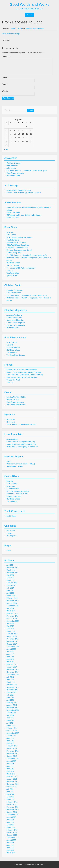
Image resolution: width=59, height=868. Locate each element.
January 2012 (12, 779)
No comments (39, 28)
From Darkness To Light (11, 34)
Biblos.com (11, 486)
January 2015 (12, 705)
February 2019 (12, 613)
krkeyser (29, 28)
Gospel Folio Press (14, 293)
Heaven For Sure (13, 400)
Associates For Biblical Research (19, 190)
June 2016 (10, 680)
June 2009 (10, 845)
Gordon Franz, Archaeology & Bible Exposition (24, 193)
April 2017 (10, 659)
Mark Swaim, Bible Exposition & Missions (22, 377)
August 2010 (11, 817)
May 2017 (10, 657)
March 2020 (11, 596)
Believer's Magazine (14, 318)
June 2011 (10, 792)
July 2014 (10, 715)
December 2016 (12, 669)
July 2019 (10, 608)
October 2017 (12, 644)
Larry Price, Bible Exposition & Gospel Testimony (25, 375)
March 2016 (11, 682)
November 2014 (12, 708)
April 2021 (10, 578)
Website (5, 91)
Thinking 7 (10, 270)
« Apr (6, 149)
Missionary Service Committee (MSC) (21, 464)
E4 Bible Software (13, 347)
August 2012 (11, 761)
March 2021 (11, 580)
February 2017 (12, 664)
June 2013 (10, 738)
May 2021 (10, 575)
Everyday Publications (15, 290)
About (9, 550)
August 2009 (11, 840)
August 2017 (11, 649)
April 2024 (10, 565)
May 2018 (10, 626)
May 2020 (10, 591)
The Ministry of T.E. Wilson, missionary (21, 268)
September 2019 (13, 606)
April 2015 (10, 700)
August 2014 (11, 713)
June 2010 (10, 822)
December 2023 (12, 568)
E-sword (10, 345)
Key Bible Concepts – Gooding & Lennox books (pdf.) (27, 171)
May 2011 (10, 794)
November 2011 (12, 784)
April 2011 (10, 797)
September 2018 (13, 621)
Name (5, 77)
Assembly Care (12, 439)
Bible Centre (11, 235)
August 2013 (11, 736)
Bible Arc (10, 232)
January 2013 (12, 748)
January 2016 (12, 685)
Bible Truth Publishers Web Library (19, 237)
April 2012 (10, 771)
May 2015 (10, 697)
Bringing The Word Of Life (16, 242)
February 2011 (12, 802)
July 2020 (10, 588)
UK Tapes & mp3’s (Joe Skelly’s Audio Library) (24, 215)
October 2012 (12, 756)
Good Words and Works (29, 4)
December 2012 (12, 751)
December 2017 (12, 639)
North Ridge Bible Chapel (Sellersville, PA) (22, 447)
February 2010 (12, 830)
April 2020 (10, 593)
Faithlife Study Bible (14, 253)
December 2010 (12, 807)
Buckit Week (11, 516)
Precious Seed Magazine (16, 325)
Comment (6, 57)
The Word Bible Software (16, 355)
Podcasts (10, 533)
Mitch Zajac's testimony (15, 173)
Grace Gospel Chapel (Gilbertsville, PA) (21, 444)
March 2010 (11, 827)
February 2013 (12, 746)
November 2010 (12, 810)
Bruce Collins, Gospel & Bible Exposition (22, 370)
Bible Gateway (12, 484)
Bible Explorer (12, 342)
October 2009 (12, 835)
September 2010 (13, 815)
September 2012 (13, 759)
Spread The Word (13, 213)
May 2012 (10, 769)
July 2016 (10, 677)
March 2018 (11, 631)
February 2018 (12, 634)
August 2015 (11, 692)
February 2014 (12, 728)
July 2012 (10, 764)
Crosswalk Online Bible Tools (17, 248)
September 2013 (13, 733)
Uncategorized (12, 536)
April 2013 (10, 743)
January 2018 (12, 636)
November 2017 (12, 641)
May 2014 (10, 720)
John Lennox (11, 168)
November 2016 (12, 672)
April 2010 (10, 825)
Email (5, 84)
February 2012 (12, 776)
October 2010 (12, 812)
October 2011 (12, 787)
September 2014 (13, 710)
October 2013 (12, 731)
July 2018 (10, 624)
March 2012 (11, 774)
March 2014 (11, 726)
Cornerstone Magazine (15, 320)
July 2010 (10, 820)
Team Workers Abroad (15, 466)
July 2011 (10, 789)
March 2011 (11, 799)
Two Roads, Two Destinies (16, 405)
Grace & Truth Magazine (16, 323)
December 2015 (12, 687)
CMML (9, 461)
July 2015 (10, 695)
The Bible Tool (12, 353)
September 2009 (13, 838)
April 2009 (10, 850)
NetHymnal (11, 422)
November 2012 (12, 754)
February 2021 (12, 583)
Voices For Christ (13, 218)
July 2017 (10, 652)
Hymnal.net (11, 419)
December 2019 (12, 601)
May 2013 (10, 741)
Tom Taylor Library (13, 273)
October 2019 (12, 603)
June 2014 (10, 718)
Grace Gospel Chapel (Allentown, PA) (21, 442)
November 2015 (12, 690)
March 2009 (11, 853)
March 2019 (11, 611)
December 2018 (12, 616)
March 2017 (11, 662)
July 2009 (10, 843)
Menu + (30, 15)
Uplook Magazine (13, 328)
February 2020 (12, 598)
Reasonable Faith (13, 176)
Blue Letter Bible (13, 240)
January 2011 (12, 804)
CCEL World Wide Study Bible (18, 245)
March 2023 (11, 570)
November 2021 (12, 573)
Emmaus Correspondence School (19, 250)
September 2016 (13, 675)
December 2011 (12, 782)
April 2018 (10, 629)
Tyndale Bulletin (12, 276)
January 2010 (12, 832)
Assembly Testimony (14, 315)
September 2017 (13, 647)
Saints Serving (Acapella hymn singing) (21, 425)
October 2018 (12, 619)
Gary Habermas (12, 166)
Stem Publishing (13, 265)
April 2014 (10, 723)
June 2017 (10, 654)
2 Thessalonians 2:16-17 (30, 9)
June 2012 (10, 766)
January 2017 (12, 667)
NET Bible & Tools (13, 263)
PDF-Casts (11, 531)
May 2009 (10, 848)
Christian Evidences (14, 163)
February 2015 (12, 703)
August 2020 (11, 585)
